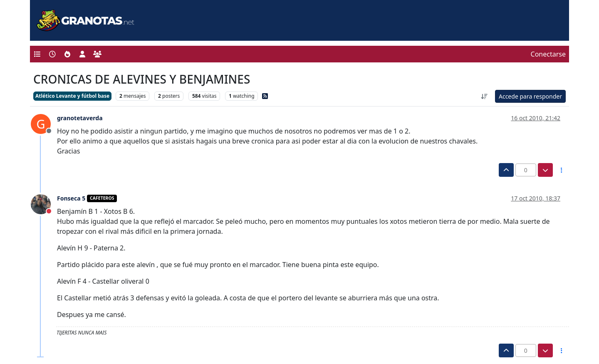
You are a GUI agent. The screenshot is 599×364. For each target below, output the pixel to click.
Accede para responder (530, 96)
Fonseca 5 (71, 198)
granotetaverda (80, 118)
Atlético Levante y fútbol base (72, 96)
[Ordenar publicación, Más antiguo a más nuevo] (484, 96)
